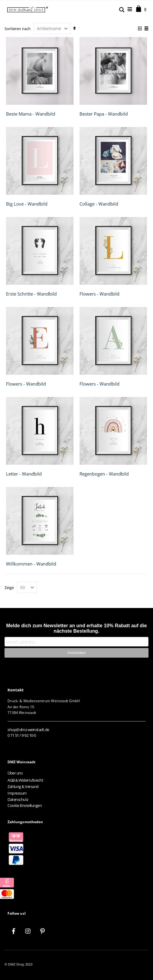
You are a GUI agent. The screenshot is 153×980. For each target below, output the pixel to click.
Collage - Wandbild (99, 204)
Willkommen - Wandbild (31, 564)
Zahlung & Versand (23, 786)
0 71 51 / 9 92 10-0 (22, 735)
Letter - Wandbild (24, 474)
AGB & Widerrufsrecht (25, 780)
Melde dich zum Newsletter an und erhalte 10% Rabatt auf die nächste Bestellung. (77, 628)
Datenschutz (18, 799)
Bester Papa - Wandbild (104, 114)
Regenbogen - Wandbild (104, 474)
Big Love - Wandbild (27, 204)
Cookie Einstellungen (25, 805)
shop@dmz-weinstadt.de (28, 730)
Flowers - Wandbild (99, 294)
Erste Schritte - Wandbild (31, 294)
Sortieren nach (18, 29)
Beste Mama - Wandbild (31, 114)
